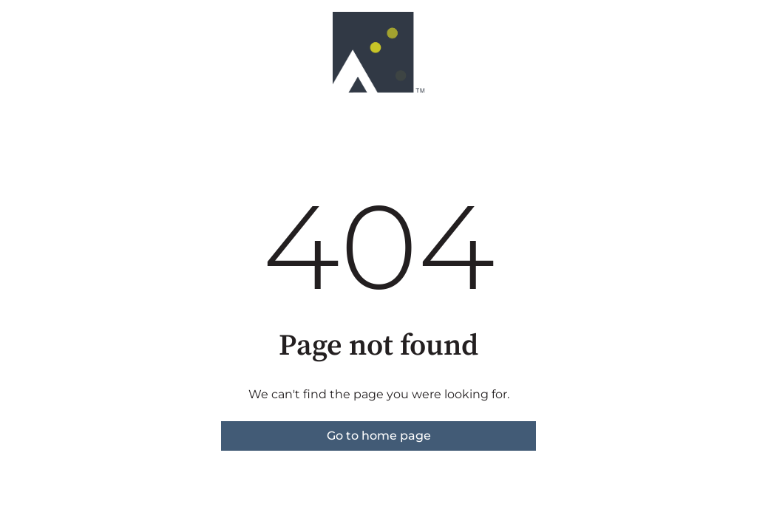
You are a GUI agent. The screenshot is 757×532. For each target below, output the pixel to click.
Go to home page (379, 436)
